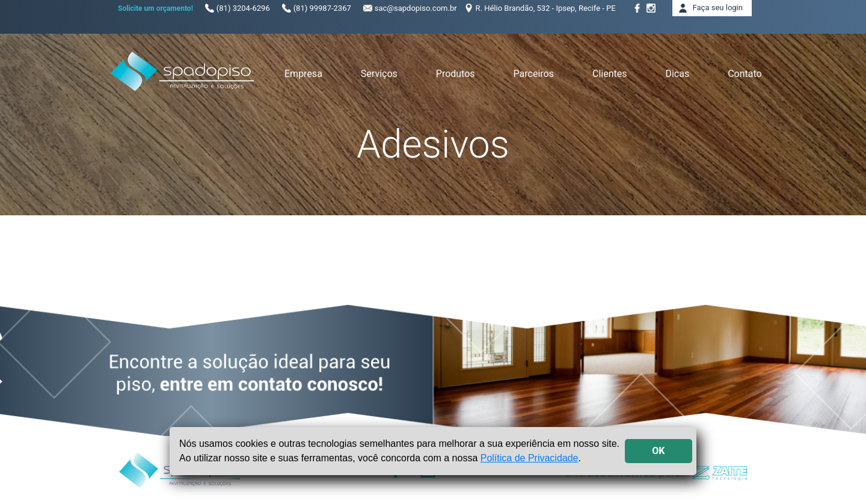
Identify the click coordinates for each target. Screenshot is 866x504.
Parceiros (534, 74)
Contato (745, 74)
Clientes (610, 74)
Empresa (303, 74)
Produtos (456, 74)
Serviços (379, 74)
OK (658, 451)
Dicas (677, 74)
